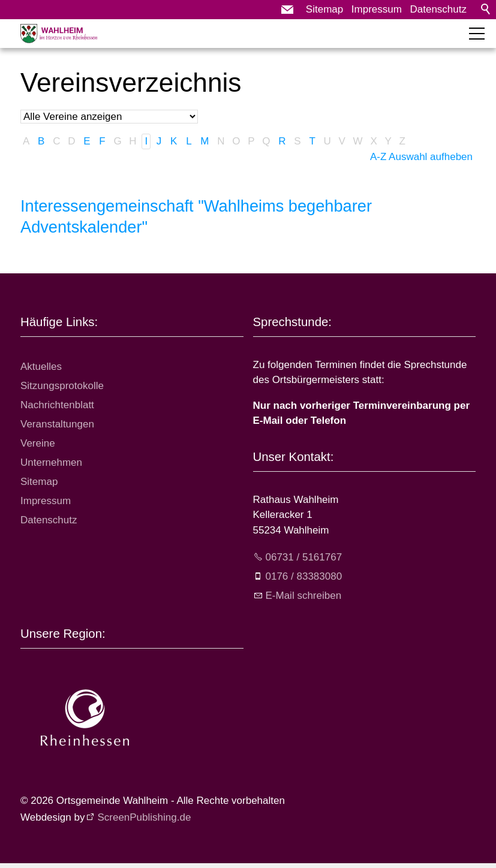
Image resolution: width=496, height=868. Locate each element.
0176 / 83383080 (304, 576)
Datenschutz (439, 9)
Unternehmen (51, 462)
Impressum (377, 9)
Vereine (38, 443)
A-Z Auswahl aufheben (421, 157)
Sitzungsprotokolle (62, 386)
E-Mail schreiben (304, 596)
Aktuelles (41, 367)
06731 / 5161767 (304, 557)
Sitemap (324, 9)
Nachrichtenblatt (57, 405)
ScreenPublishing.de (144, 817)
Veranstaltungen (57, 424)
